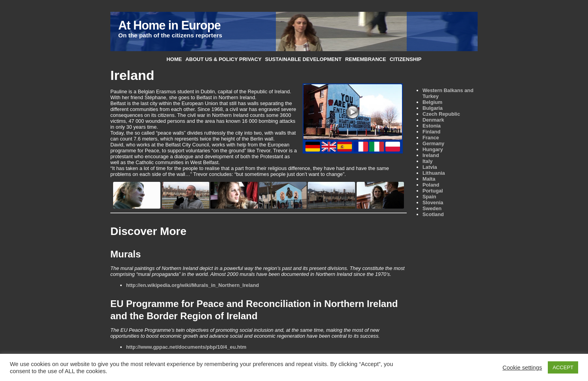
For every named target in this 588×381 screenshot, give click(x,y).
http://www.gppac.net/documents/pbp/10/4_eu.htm (186, 347)
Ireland (431, 155)
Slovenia (433, 203)
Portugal (433, 191)
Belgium (432, 102)
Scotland (433, 214)
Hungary (433, 149)
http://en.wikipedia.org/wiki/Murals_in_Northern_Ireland (193, 285)
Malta (429, 179)
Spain (429, 197)
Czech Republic (441, 114)
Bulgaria (433, 108)
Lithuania (434, 173)
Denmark (433, 120)
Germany (433, 143)
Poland (431, 185)
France (431, 138)
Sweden (432, 208)
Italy (428, 161)
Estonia (432, 126)
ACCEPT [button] (563, 367)
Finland (432, 132)
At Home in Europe (169, 25)
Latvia (430, 167)
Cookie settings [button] (522, 368)
